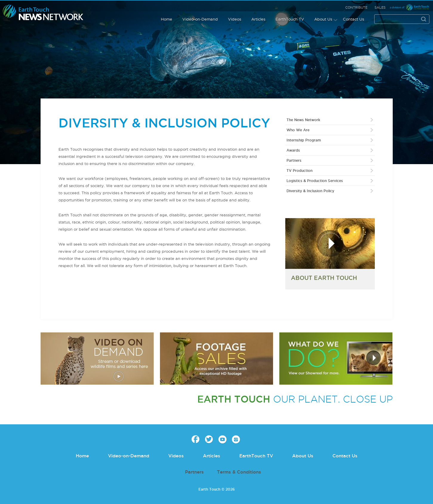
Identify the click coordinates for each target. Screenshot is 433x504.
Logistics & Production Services (315, 181)
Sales (380, 7)
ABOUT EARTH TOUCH (324, 278)
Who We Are (298, 130)
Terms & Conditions (239, 472)
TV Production (299, 171)
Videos (235, 19)
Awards (293, 150)
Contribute (356, 7)
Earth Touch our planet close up (43, 13)
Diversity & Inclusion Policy (310, 191)
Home (167, 19)
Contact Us (353, 19)
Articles (258, 19)
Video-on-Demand (200, 19)
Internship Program (304, 140)
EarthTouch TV (290, 19)
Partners (294, 160)
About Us (323, 19)
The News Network (303, 120)
